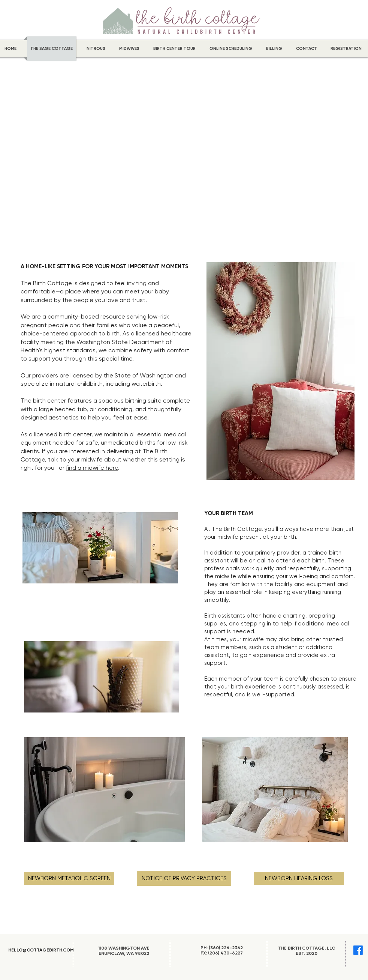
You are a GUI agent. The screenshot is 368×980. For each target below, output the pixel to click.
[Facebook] (358, 950)
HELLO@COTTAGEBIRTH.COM (41, 950)
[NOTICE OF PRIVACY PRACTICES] (184, 878)
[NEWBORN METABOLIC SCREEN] (69, 878)
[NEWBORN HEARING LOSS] (299, 878)
